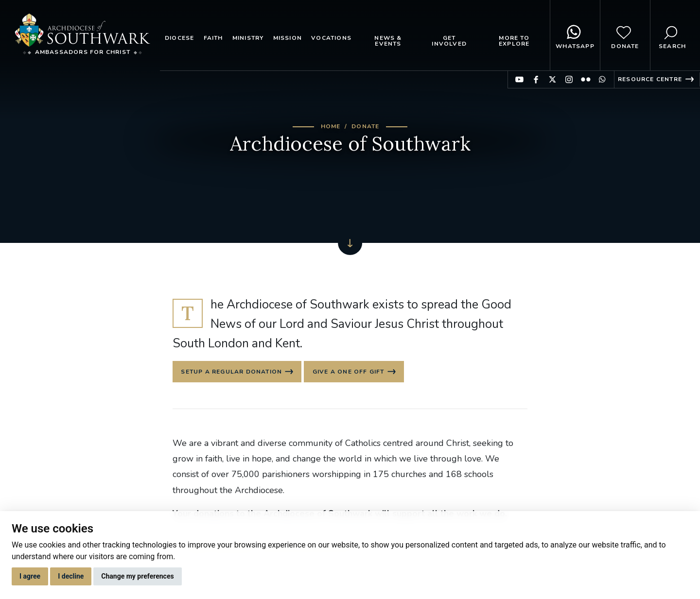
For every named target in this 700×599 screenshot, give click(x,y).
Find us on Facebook (536, 79)
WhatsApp (575, 35)
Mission (288, 38)
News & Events (388, 41)
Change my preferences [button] (137, 576)
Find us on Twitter (552, 79)
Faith (213, 38)
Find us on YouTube (519, 79)
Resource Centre (650, 79)
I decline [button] (71, 576)
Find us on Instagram (569, 79)
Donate (625, 35)
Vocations (331, 38)
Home (331, 126)
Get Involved (449, 41)
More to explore (514, 41)
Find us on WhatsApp (602, 79)
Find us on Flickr (586, 79)
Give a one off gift (351, 373)
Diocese (179, 38)
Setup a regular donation (232, 373)
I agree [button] (30, 576)
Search (672, 35)
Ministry (248, 38)
